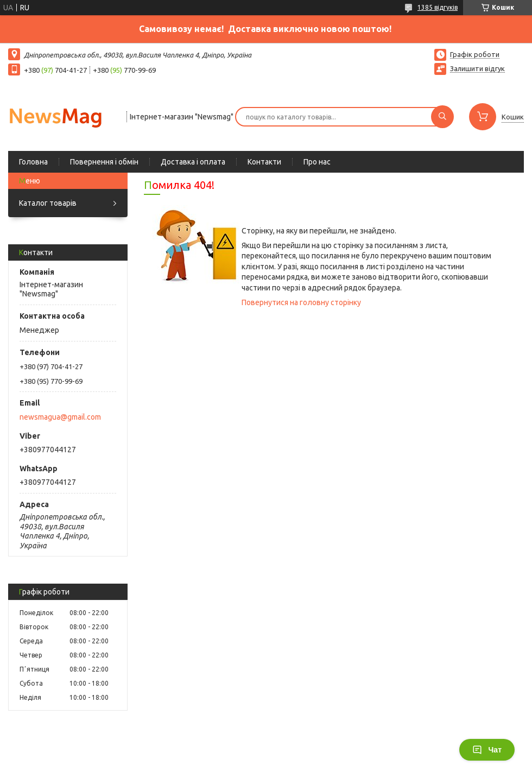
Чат (487, 750)
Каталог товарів (48, 203)
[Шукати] (442, 117)
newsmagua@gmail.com (60, 417)
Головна (33, 162)
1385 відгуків (438, 7)
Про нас (317, 162)
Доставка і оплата (193, 162)
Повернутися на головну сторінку (301, 302)
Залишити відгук (477, 68)
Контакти (264, 162)
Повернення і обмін (104, 162)
